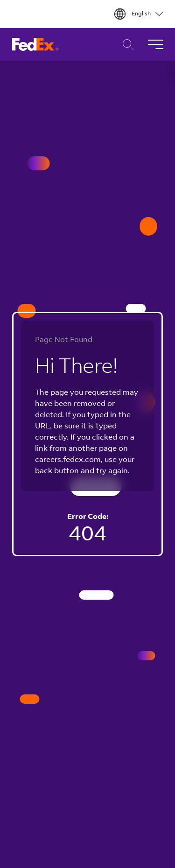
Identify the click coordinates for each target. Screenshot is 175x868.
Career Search (126, 45)
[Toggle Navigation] (155, 44)
